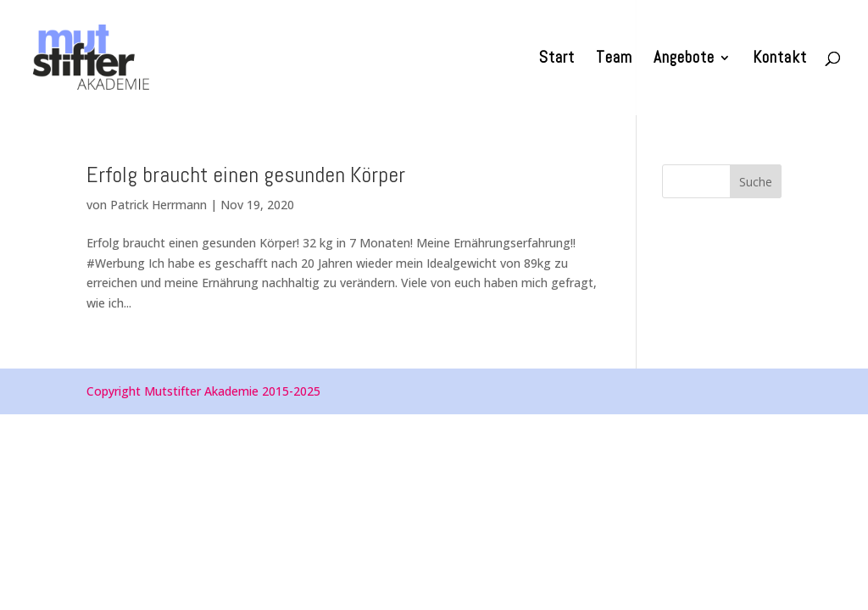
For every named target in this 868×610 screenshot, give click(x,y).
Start (557, 60)
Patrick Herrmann (159, 205)
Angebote (684, 60)
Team (614, 60)
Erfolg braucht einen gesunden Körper (246, 175)
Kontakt (780, 60)
